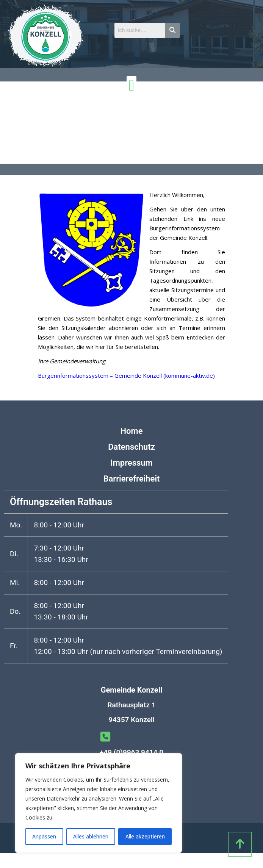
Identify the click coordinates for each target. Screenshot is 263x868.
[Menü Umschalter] (132, 86)
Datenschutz (131, 447)
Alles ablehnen (91, 836)
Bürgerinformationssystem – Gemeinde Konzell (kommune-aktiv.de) (126, 375)
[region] (99, 803)
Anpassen (44, 836)
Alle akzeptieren (145, 836)
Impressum (131, 463)
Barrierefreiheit (131, 479)
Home (132, 431)
